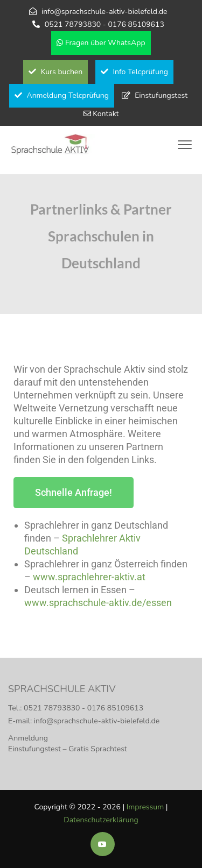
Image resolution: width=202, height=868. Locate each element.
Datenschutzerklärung (101, 820)
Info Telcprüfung (134, 72)
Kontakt (106, 114)
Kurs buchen (55, 72)
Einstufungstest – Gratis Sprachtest (68, 749)
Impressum (145, 807)
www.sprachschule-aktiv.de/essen (98, 603)
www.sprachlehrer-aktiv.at (89, 577)
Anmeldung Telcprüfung (62, 95)
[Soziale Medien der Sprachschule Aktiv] (103, 845)
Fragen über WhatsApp (101, 43)
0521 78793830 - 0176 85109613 (105, 24)
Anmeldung (28, 738)
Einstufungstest (161, 95)
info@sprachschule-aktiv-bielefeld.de (104, 12)
